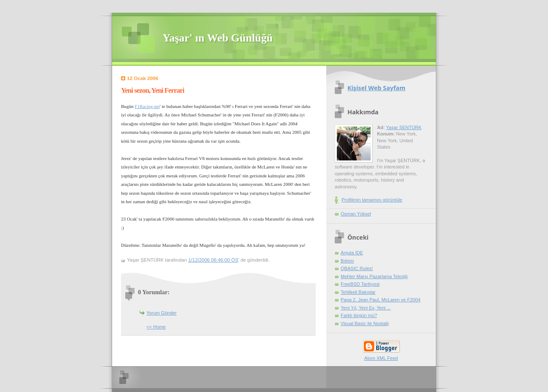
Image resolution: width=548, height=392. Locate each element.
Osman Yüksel (356, 214)
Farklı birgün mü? (359, 315)
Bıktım (347, 261)
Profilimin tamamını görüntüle (372, 200)
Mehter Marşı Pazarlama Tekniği (374, 276)
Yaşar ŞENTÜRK (404, 127)
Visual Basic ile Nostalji (365, 323)
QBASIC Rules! (357, 268)
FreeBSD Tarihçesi (360, 284)
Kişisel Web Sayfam (376, 88)
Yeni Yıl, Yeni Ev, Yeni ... (366, 308)
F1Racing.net (147, 106)
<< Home (156, 327)
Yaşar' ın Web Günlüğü (218, 38)
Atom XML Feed (381, 358)
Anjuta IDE (352, 253)
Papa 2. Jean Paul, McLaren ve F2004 (381, 300)
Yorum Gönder (161, 313)
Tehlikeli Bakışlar (358, 292)
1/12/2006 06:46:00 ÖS (213, 260)
